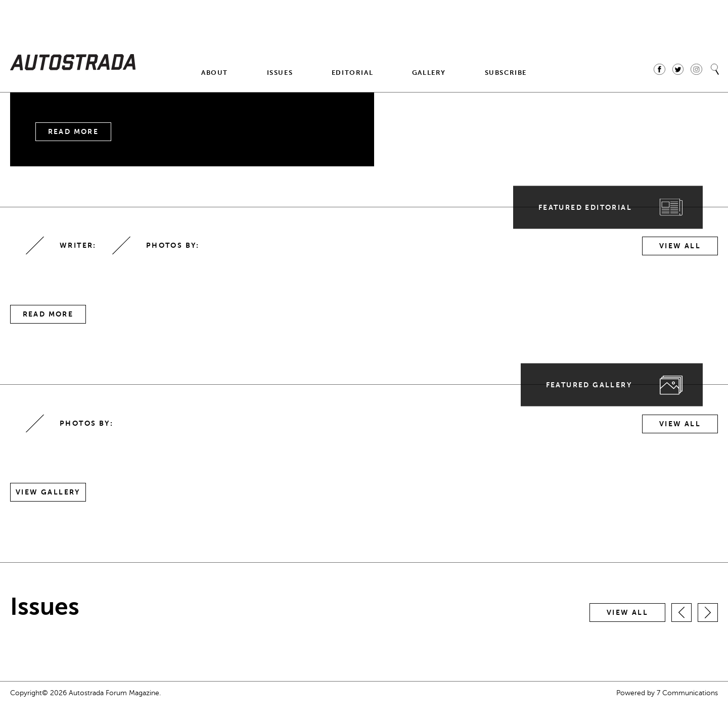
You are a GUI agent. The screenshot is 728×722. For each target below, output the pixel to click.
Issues (280, 73)
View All (680, 246)
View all (627, 613)
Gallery (429, 73)
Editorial (352, 73)
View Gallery (48, 492)
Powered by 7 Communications (667, 693)
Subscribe (506, 73)
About (215, 73)
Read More (74, 132)
